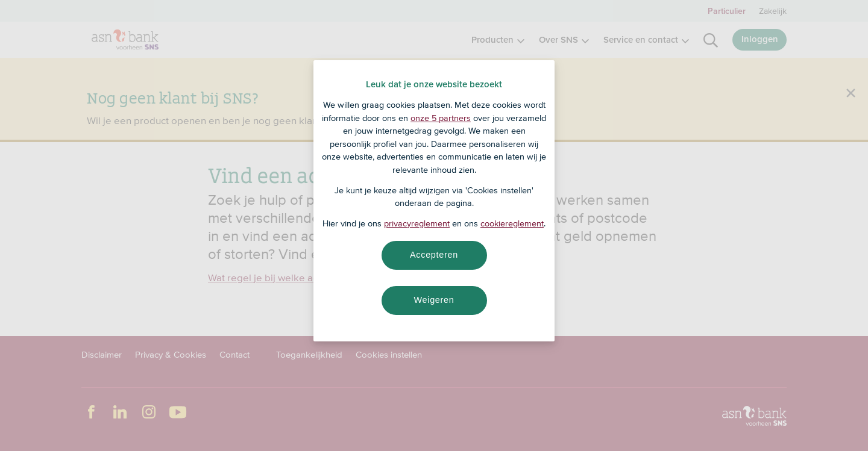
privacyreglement (417, 223)
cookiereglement (512, 223)
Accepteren (434, 255)
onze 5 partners (441, 118)
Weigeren (434, 300)
